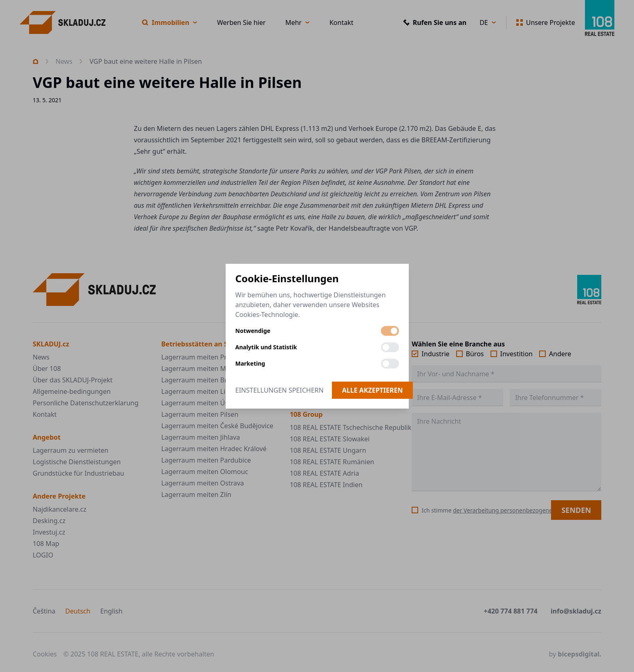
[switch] (390, 331)
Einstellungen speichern (280, 390)
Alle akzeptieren (373, 390)
